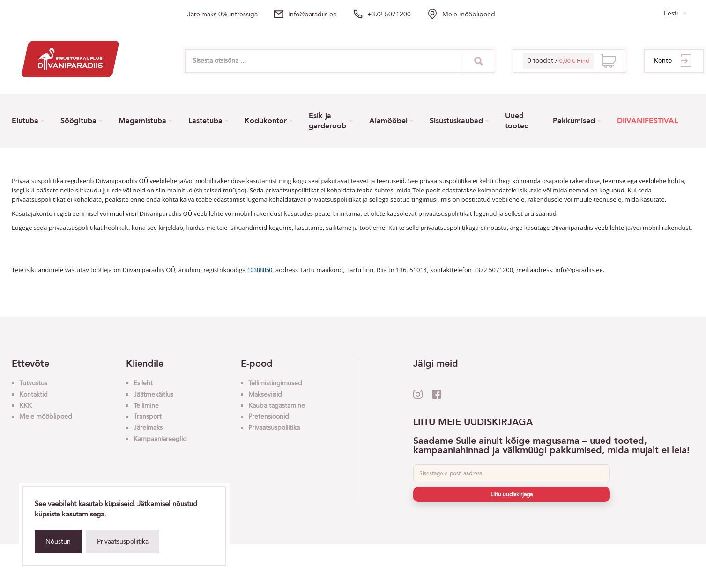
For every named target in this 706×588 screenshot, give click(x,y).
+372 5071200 (389, 14)
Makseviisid (265, 394)
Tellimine (146, 406)
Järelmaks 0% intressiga (223, 14)
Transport (148, 416)
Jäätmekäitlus (153, 394)
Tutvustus (33, 383)
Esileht (143, 383)
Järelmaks (148, 428)
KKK (26, 406)
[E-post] (512, 473)
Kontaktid (33, 394)
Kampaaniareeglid (160, 439)
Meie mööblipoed (469, 14)
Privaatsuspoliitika (123, 541)
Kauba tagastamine (277, 406)
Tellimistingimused (275, 383)
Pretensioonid (269, 416)
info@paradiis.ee (312, 14)
